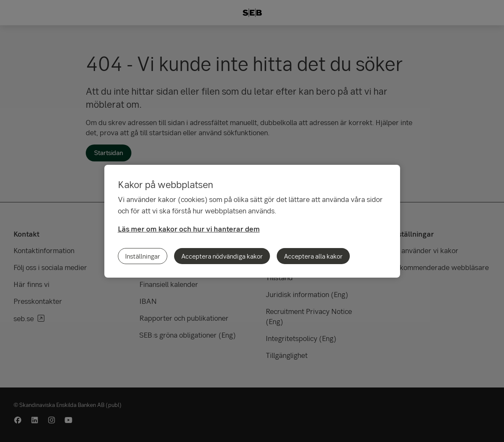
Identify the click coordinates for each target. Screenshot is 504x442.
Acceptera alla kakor (313, 256)
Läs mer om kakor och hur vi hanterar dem (189, 229)
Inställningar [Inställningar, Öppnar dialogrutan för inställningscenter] (143, 256)
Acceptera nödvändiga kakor (222, 256)
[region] (252, 221)
